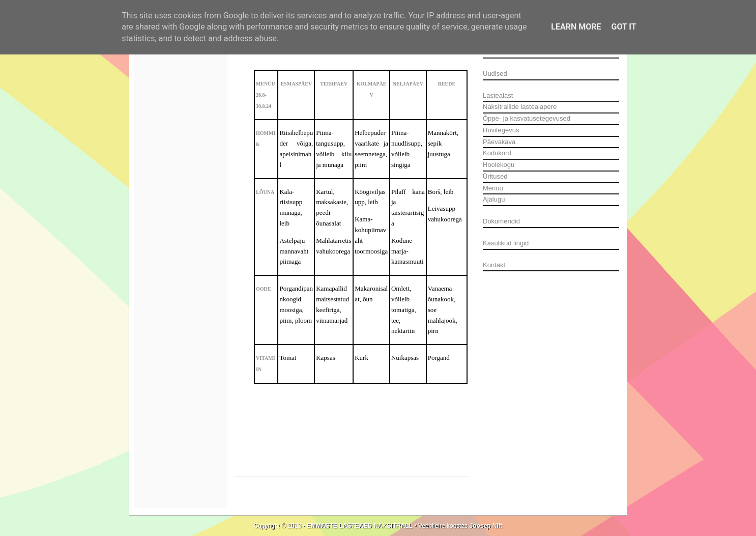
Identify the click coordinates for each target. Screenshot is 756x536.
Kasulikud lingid (506, 243)
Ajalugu (494, 199)
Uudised (495, 74)
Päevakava (499, 142)
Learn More (576, 27)
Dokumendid (501, 221)
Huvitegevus (501, 130)
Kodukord (497, 153)
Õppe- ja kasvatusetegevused (527, 118)
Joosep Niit (485, 526)
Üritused (495, 176)
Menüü (493, 188)
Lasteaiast (498, 95)
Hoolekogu (499, 165)
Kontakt (494, 265)
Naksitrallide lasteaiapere (520, 107)
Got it (623, 27)
